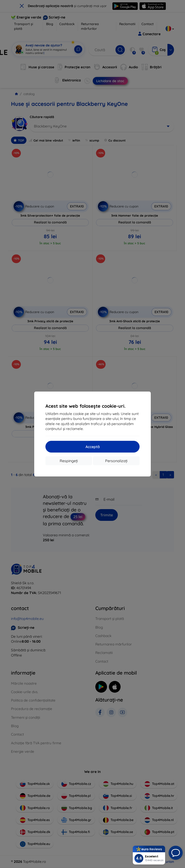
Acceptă (93, 447)
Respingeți (69, 461)
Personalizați (116, 461)
